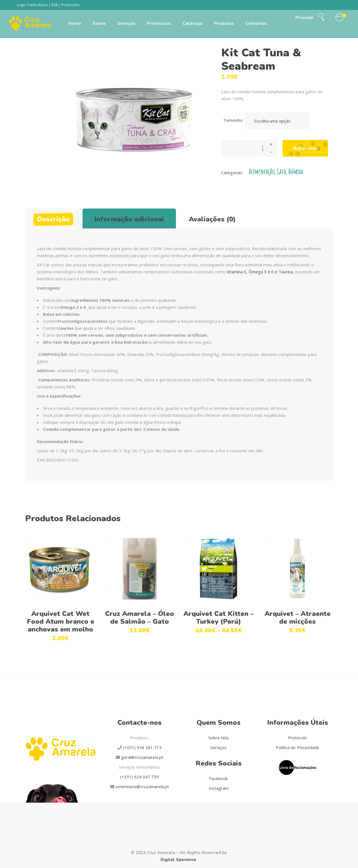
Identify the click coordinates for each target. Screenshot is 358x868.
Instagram (219, 788)
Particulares (38, 5)
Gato (282, 172)
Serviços (218, 747)
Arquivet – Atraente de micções (298, 618)
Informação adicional (129, 219)
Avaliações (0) (212, 219)
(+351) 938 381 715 (142, 747)
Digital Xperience (178, 860)
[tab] (53, 218)
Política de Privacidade (297, 747)
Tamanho (233, 120)
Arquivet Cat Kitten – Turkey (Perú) (219, 618)
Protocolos (71, 5)
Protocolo (298, 738)
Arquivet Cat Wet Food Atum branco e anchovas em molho (61, 621)
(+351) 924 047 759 (139, 777)
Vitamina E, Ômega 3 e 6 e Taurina (260, 272)
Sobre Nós (219, 738)
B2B (55, 5)
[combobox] (277, 121)
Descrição (53, 219)
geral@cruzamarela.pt (142, 757)
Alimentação (262, 172)
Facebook (218, 778)
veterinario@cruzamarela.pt (142, 786)
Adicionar (305, 148)
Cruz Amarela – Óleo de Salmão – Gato (140, 618)
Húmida (296, 172)
